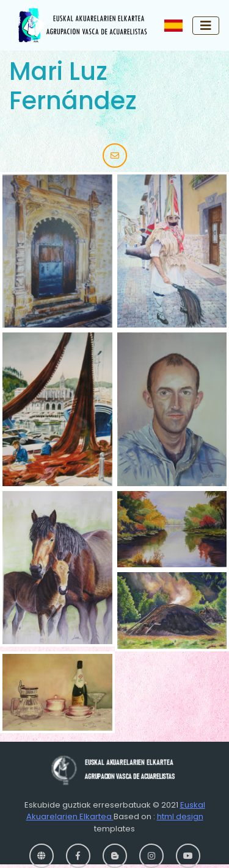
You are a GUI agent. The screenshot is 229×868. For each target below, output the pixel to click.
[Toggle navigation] (206, 26)
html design (180, 816)
